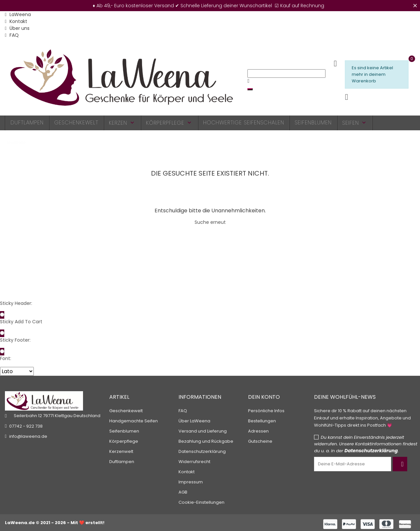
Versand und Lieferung (203, 431)
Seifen (355, 123)
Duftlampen (27, 123)
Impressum (191, 482)
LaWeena (18, 14)
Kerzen (122, 123)
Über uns (17, 28)
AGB (183, 492)
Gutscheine (260, 441)
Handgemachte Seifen (134, 421)
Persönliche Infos (266, 411)
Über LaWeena (194, 421)
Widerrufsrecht (194, 462)
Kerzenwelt (121, 451)
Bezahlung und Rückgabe (206, 441)
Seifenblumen (313, 123)
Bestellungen (262, 421)
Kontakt (16, 21)
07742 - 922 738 (26, 426)
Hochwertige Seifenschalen (244, 123)
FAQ (12, 35)
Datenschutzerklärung (202, 451)
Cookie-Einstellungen (201, 502)
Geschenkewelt (76, 123)
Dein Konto (264, 397)
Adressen (258, 431)
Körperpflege (169, 123)
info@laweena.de (28, 436)
